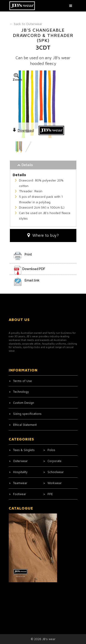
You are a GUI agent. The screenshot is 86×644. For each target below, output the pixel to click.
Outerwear (26, 24)
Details (25, 165)
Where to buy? (43, 235)
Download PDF (34, 269)
